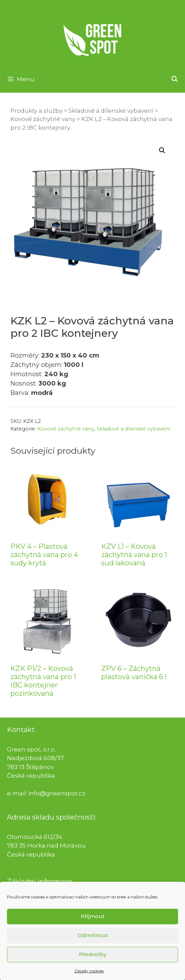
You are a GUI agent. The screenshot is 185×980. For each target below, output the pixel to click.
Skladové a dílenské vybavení (111, 111)
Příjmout (93, 926)
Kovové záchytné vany (43, 119)
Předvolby (93, 964)
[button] (162, 150)
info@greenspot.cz (57, 793)
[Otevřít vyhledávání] (174, 79)
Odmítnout (93, 945)
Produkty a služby (36, 111)
